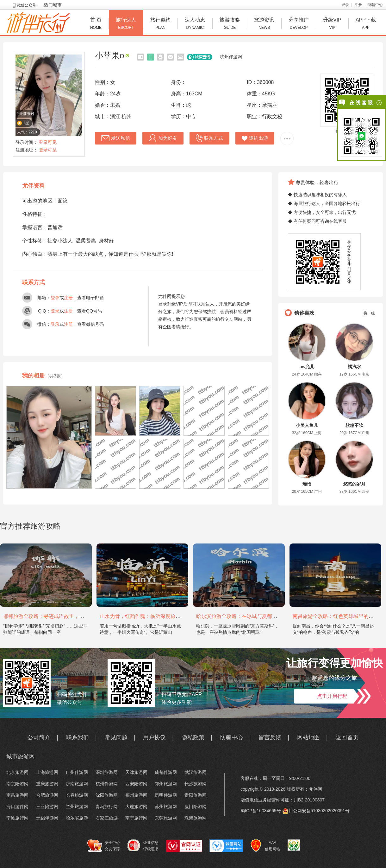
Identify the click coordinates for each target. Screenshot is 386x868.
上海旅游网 (47, 772)
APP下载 (366, 24)
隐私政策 (193, 737)
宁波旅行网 (17, 818)
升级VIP (332, 24)
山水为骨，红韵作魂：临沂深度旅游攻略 (145, 616)
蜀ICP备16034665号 (261, 811)
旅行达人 (126, 24)
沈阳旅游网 (107, 795)
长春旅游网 (77, 795)
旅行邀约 (160, 24)
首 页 (96, 24)
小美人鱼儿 (307, 425)
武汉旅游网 (196, 772)
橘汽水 (354, 367)
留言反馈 (270, 737)
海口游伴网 (17, 807)
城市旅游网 (21, 756)
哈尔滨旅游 (77, 818)
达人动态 (195, 24)
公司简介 (39, 737)
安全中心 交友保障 (104, 846)
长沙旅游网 (196, 784)
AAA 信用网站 (265, 846)
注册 (358, 5)
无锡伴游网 (47, 818)
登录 (345, 5)
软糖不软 (354, 425)
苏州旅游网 (166, 807)
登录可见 (48, 142)
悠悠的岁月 (354, 484)
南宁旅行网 (136, 818)
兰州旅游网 (77, 807)
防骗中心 (375, 5)
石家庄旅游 (107, 818)
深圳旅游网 (107, 772)
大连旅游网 (136, 807)
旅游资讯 (264, 24)
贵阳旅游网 (196, 795)
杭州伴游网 (231, 57)
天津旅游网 (136, 772)
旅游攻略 (230, 24)
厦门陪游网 (196, 807)
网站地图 (308, 737)
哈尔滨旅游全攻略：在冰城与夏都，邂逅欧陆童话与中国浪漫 (265, 616)
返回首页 (347, 737)
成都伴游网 (166, 772)
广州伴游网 (77, 772)
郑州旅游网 (166, 784)
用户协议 (154, 737)
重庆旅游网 (47, 784)
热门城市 (53, 5)
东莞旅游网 (166, 818)
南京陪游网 (17, 784)
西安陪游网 (136, 784)
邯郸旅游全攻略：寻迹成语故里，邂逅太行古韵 (56, 616)
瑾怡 (307, 484)
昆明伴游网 (166, 795)
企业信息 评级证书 (143, 845)
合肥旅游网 (47, 795)
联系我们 (78, 737)
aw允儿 (307, 367)
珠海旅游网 (196, 818)
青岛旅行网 (107, 807)
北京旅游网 (17, 772)
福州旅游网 (136, 795)
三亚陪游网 (47, 807)
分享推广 (299, 24)
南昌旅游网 (17, 795)
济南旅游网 (77, 784)
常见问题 (116, 737)
